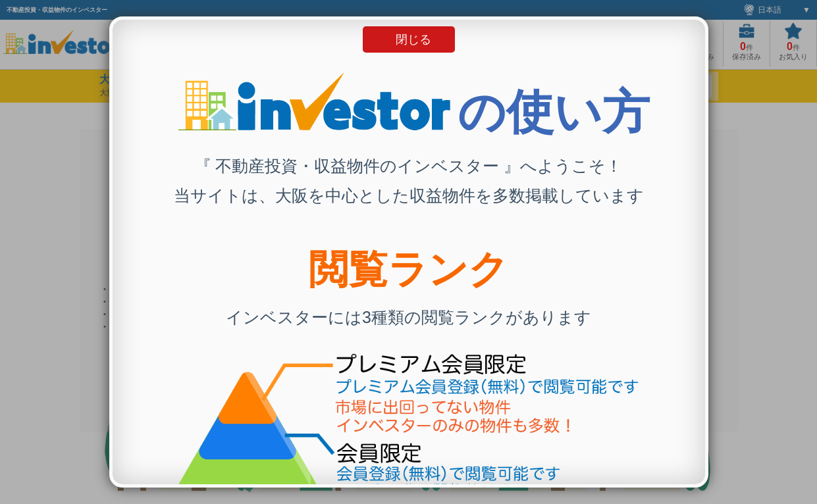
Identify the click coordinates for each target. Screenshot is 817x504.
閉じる (413, 39)
